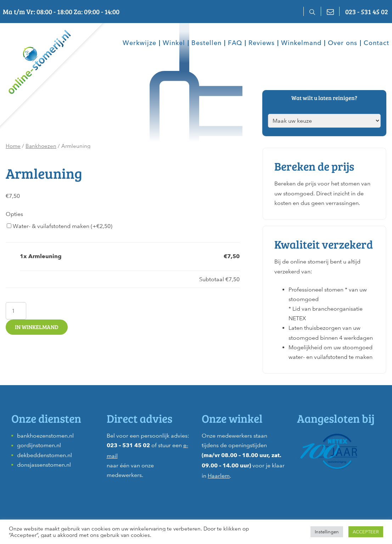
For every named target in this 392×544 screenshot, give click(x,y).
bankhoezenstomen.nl (45, 436)
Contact (376, 43)
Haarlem (219, 476)
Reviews (262, 43)
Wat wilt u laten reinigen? (324, 98)
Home (13, 146)
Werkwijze (139, 43)
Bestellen (206, 43)
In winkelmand (37, 327)
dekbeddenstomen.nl (44, 455)
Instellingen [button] (327, 532)
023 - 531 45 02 (367, 11)
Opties (14, 214)
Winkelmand (301, 43)
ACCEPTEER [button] (366, 532)
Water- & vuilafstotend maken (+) (60, 226)
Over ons (343, 43)
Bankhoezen (41, 146)
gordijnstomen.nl (39, 445)
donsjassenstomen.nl (44, 465)
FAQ (235, 43)
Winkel (174, 43)
